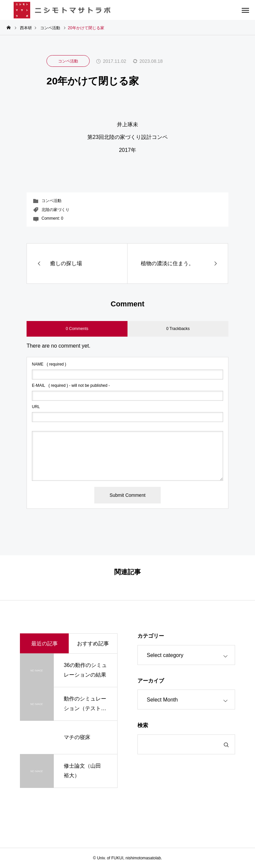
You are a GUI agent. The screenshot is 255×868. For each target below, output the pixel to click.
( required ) (49, 364)
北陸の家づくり (55, 210)
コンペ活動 (68, 61)
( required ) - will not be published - (71, 385)
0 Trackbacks (178, 329)
